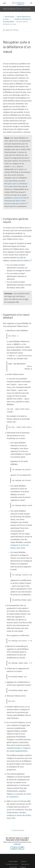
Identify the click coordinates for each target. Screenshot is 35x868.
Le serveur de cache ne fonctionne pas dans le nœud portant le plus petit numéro (17, 201)
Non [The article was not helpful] (21, 848)
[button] (4, 3)
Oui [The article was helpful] (14, 848)
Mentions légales (13, 861)
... (12, 19)
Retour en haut (17, 830)
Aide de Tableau (9, 17)
